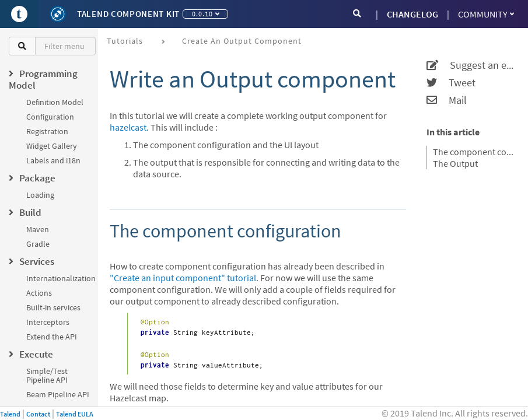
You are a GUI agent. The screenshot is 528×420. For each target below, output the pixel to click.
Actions (39, 293)
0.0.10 (206, 14)
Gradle (38, 244)
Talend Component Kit (128, 14)
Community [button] (486, 14)
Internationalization (61, 278)
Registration (47, 131)
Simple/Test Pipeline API (47, 375)
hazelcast (128, 127)
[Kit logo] (58, 14)
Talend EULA (75, 414)
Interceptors (48, 322)
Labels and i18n (53, 160)
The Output (455, 163)
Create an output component (242, 41)
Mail (447, 100)
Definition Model (55, 102)
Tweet (451, 83)
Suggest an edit (470, 65)
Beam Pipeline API (58, 394)
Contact (38, 414)
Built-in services (53, 307)
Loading (40, 195)
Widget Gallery (52, 146)
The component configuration (473, 152)
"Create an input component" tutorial (183, 278)
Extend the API (52, 337)
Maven (38, 229)
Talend (10, 414)
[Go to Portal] (19, 14)
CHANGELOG (412, 14)
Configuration (50, 117)
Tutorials (125, 41)
